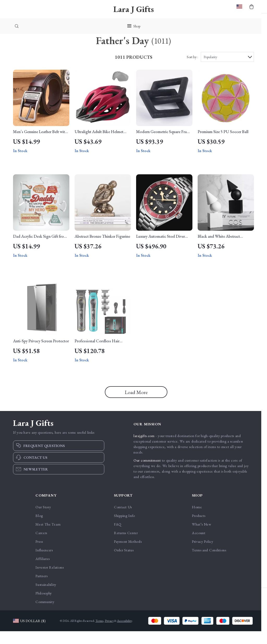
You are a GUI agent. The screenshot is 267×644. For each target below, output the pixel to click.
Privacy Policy (203, 554)
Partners (42, 589)
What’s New (202, 537)
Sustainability (46, 597)
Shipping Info (125, 528)
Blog (39, 528)
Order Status (124, 563)
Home (197, 520)
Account (199, 546)
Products (199, 528)
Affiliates (43, 571)
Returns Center (126, 546)
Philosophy (44, 606)
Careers (41, 546)
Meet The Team (48, 537)
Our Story (43, 520)
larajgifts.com (144, 449)
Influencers (44, 563)
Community (45, 615)
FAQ (118, 537)
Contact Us (123, 520)
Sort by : (192, 70)
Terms (99, 634)
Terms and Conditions (209, 563)
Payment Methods (128, 554)
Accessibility (125, 634)
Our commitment (147, 473)
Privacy (109, 634)
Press (39, 554)
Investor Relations (50, 580)
